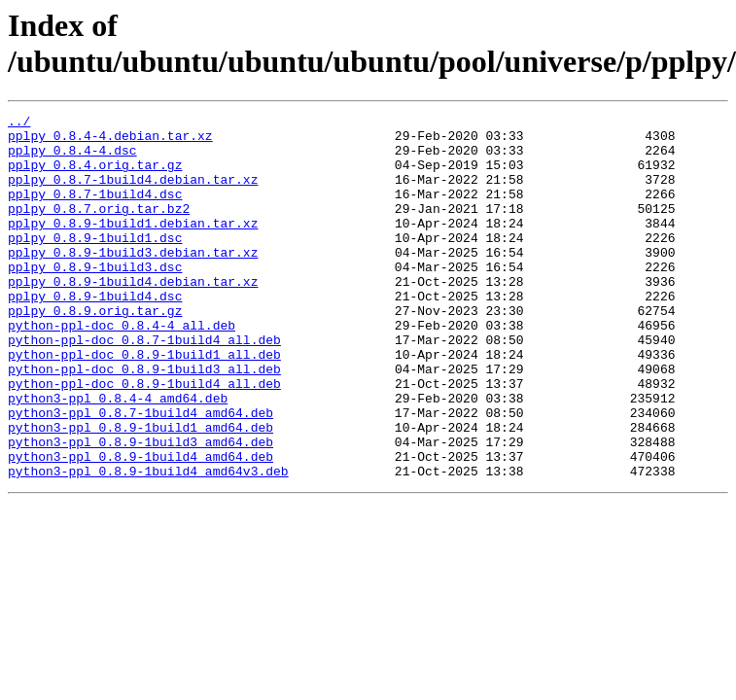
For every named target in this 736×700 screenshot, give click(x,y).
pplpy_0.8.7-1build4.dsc (95, 211)
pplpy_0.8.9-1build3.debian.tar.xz (133, 281)
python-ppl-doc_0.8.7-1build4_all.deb (144, 386)
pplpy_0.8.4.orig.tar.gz (95, 176)
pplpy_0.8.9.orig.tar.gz (95, 351)
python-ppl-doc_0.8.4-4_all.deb (122, 368)
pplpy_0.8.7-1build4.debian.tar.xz (133, 193)
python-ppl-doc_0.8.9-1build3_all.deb (144, 421)
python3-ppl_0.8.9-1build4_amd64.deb (140, 526)
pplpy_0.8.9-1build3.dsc (95, 298)
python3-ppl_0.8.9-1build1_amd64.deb (140, 491)
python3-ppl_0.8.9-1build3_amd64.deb (140, 508)
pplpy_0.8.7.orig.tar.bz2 (99, 228)
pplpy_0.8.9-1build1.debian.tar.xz (133, 246)
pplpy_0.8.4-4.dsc (72, 158)
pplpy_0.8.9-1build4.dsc (95, 333)
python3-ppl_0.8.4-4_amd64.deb (118, 456)
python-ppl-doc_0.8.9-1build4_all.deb (144, 438)
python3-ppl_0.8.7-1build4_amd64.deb (140, 473)
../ (19, 123)
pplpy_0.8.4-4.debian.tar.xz (110, 141)
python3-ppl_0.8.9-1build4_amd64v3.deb (148, 543)
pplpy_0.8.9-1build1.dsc (95, 263)
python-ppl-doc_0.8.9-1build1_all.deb (144, 403)
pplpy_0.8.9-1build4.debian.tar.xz (133, 316)
